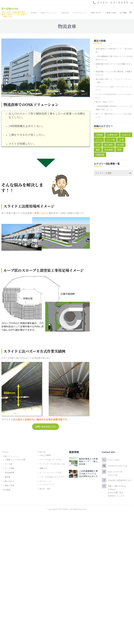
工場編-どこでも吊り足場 (15, 460)
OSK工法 (42, 452)
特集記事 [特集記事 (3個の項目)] (100, 155)
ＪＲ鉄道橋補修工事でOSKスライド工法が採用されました (88, 474)
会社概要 (7, 490)
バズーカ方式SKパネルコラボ (52, 477)
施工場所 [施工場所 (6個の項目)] (109, 145)
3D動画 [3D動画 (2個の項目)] (99, 135)
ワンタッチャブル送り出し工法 (52, 464)
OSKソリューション (11, 456)
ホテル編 (8, 464)
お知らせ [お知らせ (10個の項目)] (126, 135)
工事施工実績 (9, 485)
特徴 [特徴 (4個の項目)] (119, 150)
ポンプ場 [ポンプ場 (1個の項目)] (111, 140)
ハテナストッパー (45, 481)
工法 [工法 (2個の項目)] (98, 145)
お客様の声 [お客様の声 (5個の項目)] (112, 135)
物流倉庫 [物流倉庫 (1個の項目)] (109, 150)
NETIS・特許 (45, 489)
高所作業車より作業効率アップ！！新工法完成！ (88, 461)
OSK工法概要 (45, 455)
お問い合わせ (9, 481)
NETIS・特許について (105, 102)
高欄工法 (43, 468)
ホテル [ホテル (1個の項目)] (99, 140)
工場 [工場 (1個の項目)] (121, 140)
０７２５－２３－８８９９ (113, 3)
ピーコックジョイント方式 (50, 472)
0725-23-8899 (114, 460)
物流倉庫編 (9, 472)
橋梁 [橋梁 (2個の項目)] (98, 150)
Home (6, 452)
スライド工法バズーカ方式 (50, 460)
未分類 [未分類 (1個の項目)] (120, 145)
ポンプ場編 (9, 468)
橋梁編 (7, 477)
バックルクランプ (47, 484)
